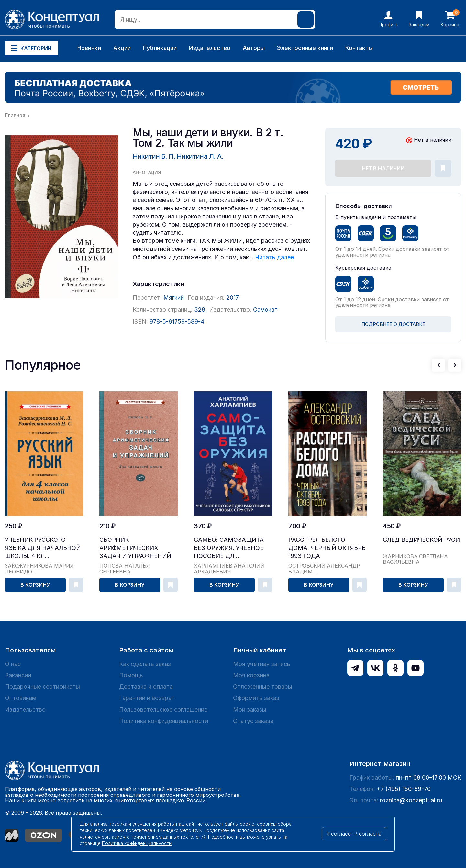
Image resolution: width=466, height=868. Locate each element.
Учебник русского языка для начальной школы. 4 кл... (43, 548)
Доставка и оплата (146, 687)
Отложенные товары (263, 687)
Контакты (359, 48)
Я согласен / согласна (354, 834)
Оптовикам (21, 698)
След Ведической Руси (421, 540)
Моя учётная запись (262, 664)
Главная (15, 115)
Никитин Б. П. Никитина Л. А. (178, 156)
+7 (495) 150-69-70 (404, 789)
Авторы (254, 48)
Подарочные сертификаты (42, 687)
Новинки (89, 48)
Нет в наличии (383, 168)
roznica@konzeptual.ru (411, 800)
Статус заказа (253, 721)
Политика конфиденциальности (164, 721)
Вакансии (18, 675)
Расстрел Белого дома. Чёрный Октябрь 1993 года (327, 548)
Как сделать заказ (145, 664)
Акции (122, 48)
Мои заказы (250, 710)
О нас (13, 664)
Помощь (131, 675)
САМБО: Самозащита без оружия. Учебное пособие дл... (229, 548)
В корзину (35, 585)
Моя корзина (251, 675)
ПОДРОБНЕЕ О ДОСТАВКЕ (393, 324)
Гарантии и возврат (147, 698)
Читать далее (275, 257)
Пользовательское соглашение (163, 710)
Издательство (210, 48)
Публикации (160, 48)
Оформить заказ (256, 698)
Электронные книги (305, 48)
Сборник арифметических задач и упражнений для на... (135, 548)
